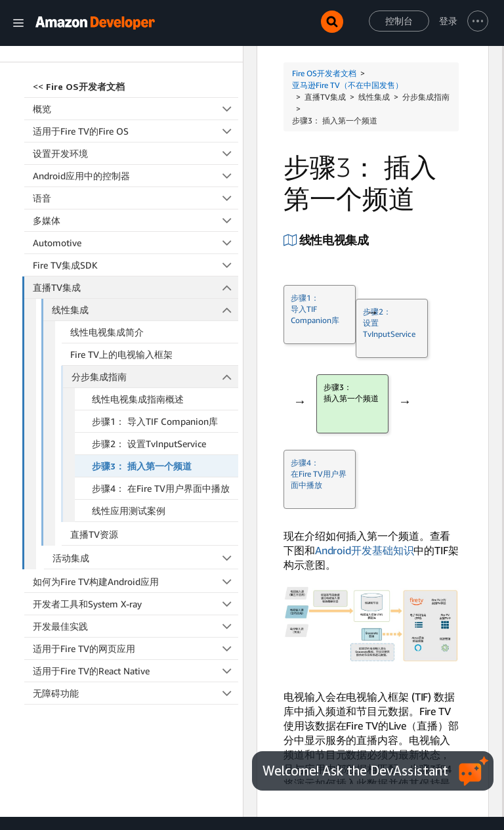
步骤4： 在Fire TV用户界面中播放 (161, 443)
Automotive (136, 197)
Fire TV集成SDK (136, 220)
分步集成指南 (155, 331)
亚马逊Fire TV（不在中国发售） (347, 85)
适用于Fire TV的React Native (136, 625)
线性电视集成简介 (107, 287)
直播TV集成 (136, 242)
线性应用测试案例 (129, 465)
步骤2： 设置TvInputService (149, 398)
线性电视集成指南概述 (138, 354)
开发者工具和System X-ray (136, 558)
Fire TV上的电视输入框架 (121, 309)
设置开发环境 (136, 108)
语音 (136, 153)
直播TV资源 (94, 489)
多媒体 (136, 175)
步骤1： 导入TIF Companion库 (155, 376)
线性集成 (145, 264)
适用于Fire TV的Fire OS (136, 86)
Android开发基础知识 (365, 550)
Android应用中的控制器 (136, 130)
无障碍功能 (136, 648)
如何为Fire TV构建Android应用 (136, 536)
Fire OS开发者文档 (324, 73)
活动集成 (146, 513)
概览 (136, 63)
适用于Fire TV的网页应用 (136, 603)
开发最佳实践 (136, 581)
